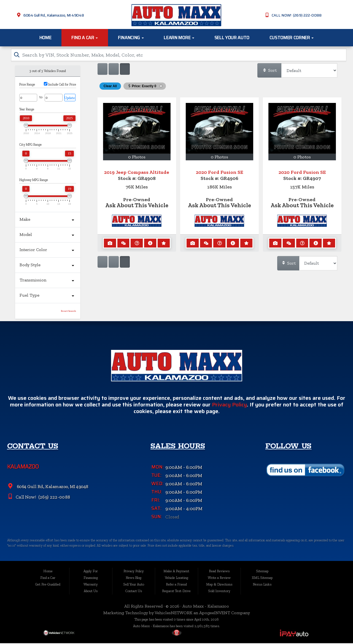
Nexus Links (262, 585)
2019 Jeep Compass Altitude (137, 173)
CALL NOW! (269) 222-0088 (297, 15)
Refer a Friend (176, 585)
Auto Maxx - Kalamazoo (206, 607)
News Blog (134, 578)
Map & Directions (219, 585)
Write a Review (219, 578)
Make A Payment (176, 572)
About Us (91, 591)
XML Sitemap (262, 578)
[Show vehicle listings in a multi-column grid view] (125, 70)
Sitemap (262, 572)
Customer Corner (292, 38)
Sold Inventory (219, 591)
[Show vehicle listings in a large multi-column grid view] (114, 70)
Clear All (110, 87)
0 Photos (137, 158)
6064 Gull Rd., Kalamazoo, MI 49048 (54, 15)
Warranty (91, 585)
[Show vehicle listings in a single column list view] (103, 70)
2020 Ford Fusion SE (219, 173)
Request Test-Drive (176, 591)
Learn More (179, 38)
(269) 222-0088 (54, 501)
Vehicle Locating (176, 578)
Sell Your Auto (232, 38)
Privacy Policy (229, 408)
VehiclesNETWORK (173, 613)
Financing (131, 38)
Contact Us (134, 591)
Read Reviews (219, 572)
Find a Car (85, 38)
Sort (270, 71)
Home (45, 38)
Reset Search (68, 312)
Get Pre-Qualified (48, 585)
